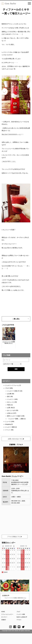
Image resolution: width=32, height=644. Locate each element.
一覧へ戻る (16, 319)
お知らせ (10, 413)
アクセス (19, 620)
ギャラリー (4, 617)
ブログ (7, 388)
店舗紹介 (4, 620)
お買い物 (10, 408)
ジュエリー (11, 399)
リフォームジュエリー (7, 614)
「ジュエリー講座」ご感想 (15, 419)
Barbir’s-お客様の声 (22, 617)
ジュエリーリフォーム (12, 385)
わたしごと (11, 402)
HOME (3, 612)
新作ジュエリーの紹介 (14, 416)
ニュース (8, 422)
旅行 (9, 396)
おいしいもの (11, 410)
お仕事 (9, 394)
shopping (8, 424)
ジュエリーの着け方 (13, 391)
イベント (8, 430)
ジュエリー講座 (10, 427)
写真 (9, 405)
